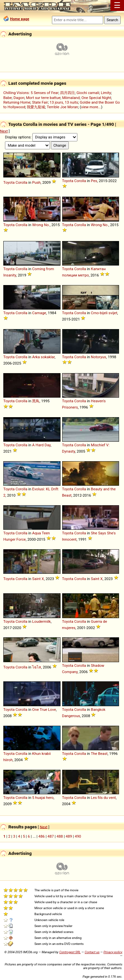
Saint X (38, 579)
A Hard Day (41, 445)
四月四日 (67, 93)
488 (60, 836)
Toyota (9, 182)
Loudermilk (41, 621)
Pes (94, 181)
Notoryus (99, 357)
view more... (91, 107)
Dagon (19, 98)
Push (36, 182)
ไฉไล (37, 667)
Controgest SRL (70, 952)
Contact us (92, 952)
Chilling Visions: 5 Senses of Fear (31, 93)
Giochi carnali (88, 93)
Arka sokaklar (43, 357)
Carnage (39, 313)
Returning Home (17, 102)
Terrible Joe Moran (63, 107)
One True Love (44, 710)
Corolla (21, 182)
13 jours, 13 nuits (64, 102)
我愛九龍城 (36, 107)
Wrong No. (41, 225)
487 (51, 836)
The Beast (99, 754)
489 (69, 836)
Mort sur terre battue (43, 98)
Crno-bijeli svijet (104, 313)
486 (41, 836)
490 (78, 836)
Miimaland (71, 98)
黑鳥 (36, 401)
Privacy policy (113, 952)
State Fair (40, 102)
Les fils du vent (103, 798)
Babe (8, 98)
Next (4, 131)
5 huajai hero (43, 798)
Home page (20, 19)
